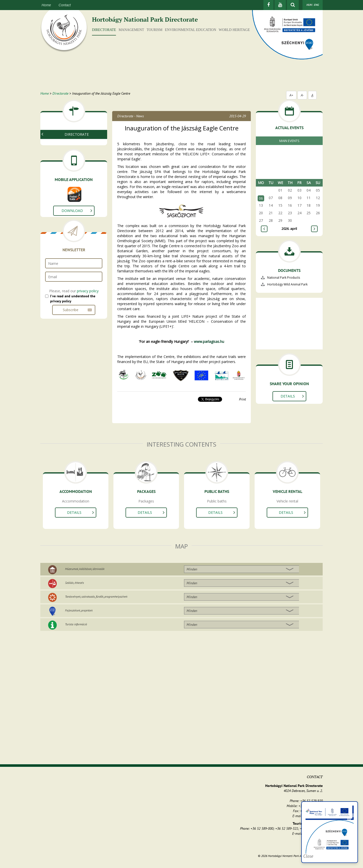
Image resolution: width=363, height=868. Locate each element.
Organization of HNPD (69, 145)
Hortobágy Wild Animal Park (287, 284)
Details (288, 396)
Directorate (104, 30)
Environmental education (190, 30)
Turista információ (76, 624)
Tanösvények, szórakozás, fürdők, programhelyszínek (96, 596)
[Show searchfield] (293, 5)
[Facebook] (268, 5)
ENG (316, 5)
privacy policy (88, 309)
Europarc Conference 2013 (72, 157)
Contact (65, 5)
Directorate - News (131, 116)
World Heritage (234, 30)
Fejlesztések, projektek (79, 610)
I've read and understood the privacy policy (73, 317)
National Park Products (69, 151)
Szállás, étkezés (74, 583)
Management (131, 30)
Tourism (155, 30)
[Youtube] (280, 5)
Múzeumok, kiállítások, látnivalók (85, 569)
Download (72, 229)
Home (46, 5)
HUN (309, 5)
